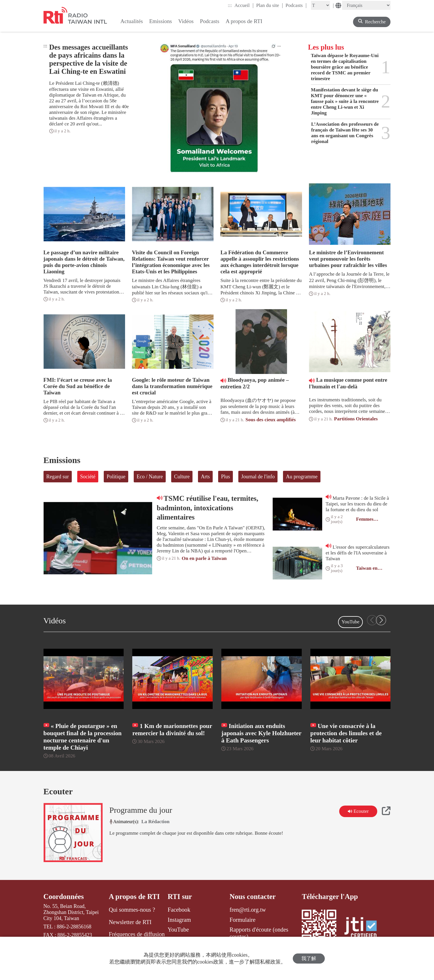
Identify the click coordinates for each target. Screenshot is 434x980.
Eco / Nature (150, 477)
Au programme (302, 477)
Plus (226, 477)
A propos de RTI (134, 897)
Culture (182, 477)
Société (88, 477)
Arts (205, 477)
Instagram (179, 920)
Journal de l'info (258, 477)
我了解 (309, 959)
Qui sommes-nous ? (132, 910)
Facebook (179, 910)
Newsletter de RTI (130, 922)
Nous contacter (252, 897)
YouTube (350, 622)
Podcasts (296, 5)
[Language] (366, 5)
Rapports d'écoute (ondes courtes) (259, 933)
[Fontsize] (320, 5)
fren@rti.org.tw (248, 910)
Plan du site (270, 5)
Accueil (244, 5)
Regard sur (58, 477)
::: (230, 5)
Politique (116, 477)
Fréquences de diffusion (137, 934)
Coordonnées (64, 897)
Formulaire (242, 920)
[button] (381, 620)
